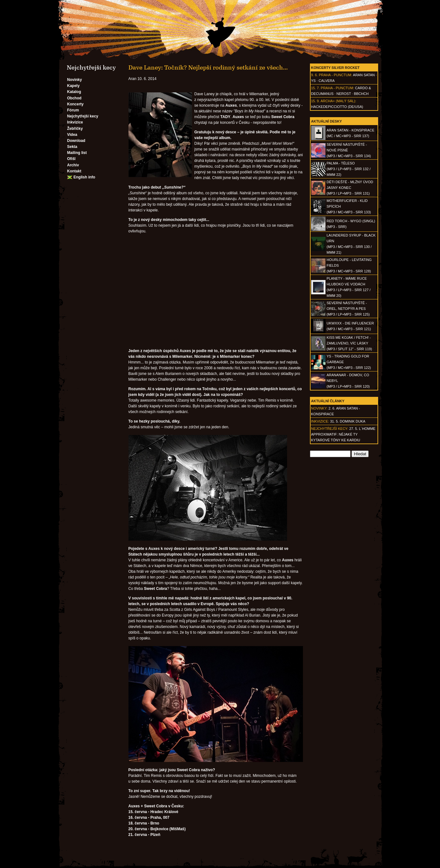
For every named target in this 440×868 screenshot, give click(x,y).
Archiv (73, 165)
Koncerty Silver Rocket (335, 68)
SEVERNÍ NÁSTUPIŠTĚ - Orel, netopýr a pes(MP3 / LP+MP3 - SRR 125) (348, 309)
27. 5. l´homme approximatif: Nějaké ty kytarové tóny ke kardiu (343, 434)
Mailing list (77, 153)
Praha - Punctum (335, 75)
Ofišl (72, 159)
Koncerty (76, 104)
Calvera (327, 81)
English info (85, 177)
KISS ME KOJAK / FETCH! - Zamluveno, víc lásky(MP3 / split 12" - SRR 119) (349, 343)
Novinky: (319, 408)
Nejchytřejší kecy (83, 116)
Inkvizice (75, 122)
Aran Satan (364, 75)
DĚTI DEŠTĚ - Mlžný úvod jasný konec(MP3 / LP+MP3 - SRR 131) (350, 188)
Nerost (344, 94)
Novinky (75, 80)
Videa (72, 135)
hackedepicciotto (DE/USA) (337, 107)
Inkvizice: (320, 421)
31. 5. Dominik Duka (348, 421)
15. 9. (316, 101)
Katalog (74, 92)
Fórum (73, 110)
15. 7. (316, 88)
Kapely (73, 86)
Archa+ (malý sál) (338, 101)
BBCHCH (361, 94)
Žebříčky (75, 129)
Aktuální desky (327, 121)
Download (76, 141)
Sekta (72, 147)
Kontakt (74, 171)
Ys (314, 81)
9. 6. (315, 75)
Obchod (74, 98)
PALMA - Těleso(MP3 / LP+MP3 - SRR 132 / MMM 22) (349, 169)
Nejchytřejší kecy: (330, 429)
